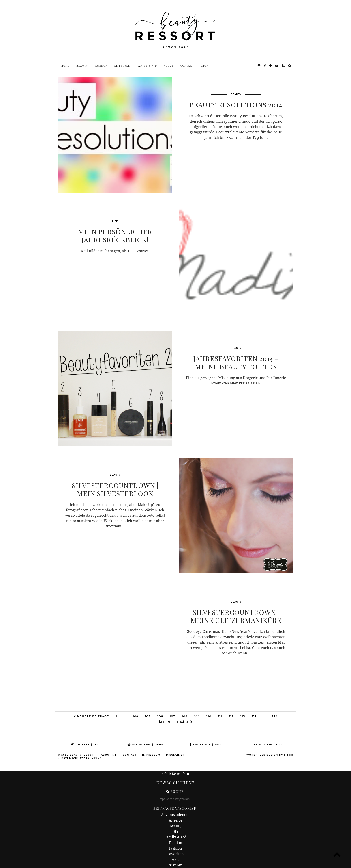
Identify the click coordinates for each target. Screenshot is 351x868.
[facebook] (265, 66)
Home (65, 66)
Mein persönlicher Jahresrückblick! (115, 236)
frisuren (175, 865)
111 (220, 716)
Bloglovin (266, 745)
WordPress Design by (270, 755)
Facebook (206, 745)
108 (185, 716)
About (169, 66)
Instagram (145, 745)
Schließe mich (175, 774)
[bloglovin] (271, 66)
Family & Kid (147, 66)
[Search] (290, 66)
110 (209, 716)
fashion (176, 848)
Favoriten (175, 854)
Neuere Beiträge (91, 716)
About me (109, 755)
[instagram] (259, 66)
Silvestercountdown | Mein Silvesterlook (115, 490)
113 (243, 716)
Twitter (85, 745)
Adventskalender (175, 815)
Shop (205, 66)
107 (172, 716)
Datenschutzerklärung (82, 758)
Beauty (82, 66)
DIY (175, 831)
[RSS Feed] (284, 66)
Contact (187, 66)
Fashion (101, 66)
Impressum (151, 755)
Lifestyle (122, 66)
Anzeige (176, 820)
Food (175, 859)
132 (275, 716)
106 (160, 716)
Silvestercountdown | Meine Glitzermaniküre (236, 617)
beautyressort (83, 755)
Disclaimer (175, 755)
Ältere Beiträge (176, 722)
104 (135, 716)
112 (231, 716)
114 (254, 716)
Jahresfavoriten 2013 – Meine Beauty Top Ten (236, 363)
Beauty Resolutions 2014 (236, 105)
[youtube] (277, 66)
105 (148, 716)
